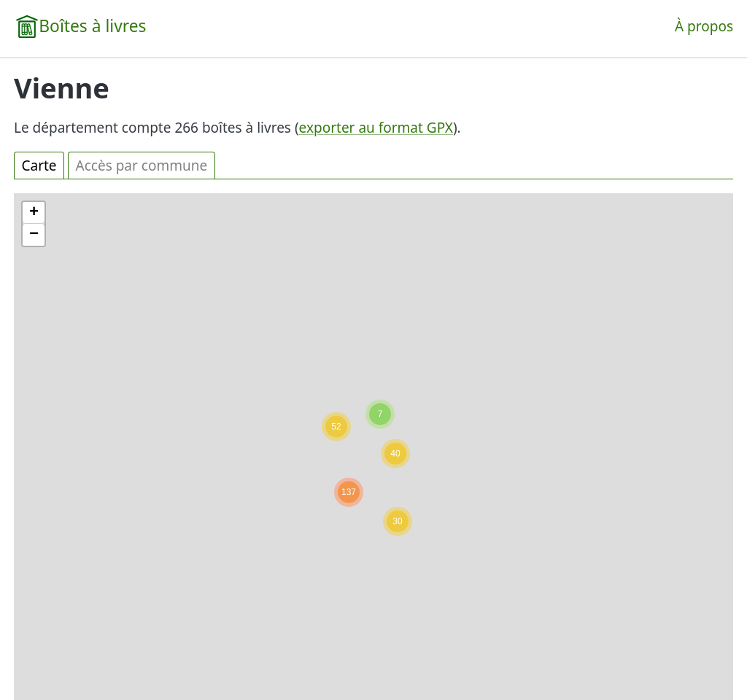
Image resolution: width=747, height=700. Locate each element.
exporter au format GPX (376, 128)
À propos (704, 26)
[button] (380, 414)
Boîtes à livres (92, 26)
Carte (39, 166)
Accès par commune (142, 166)
